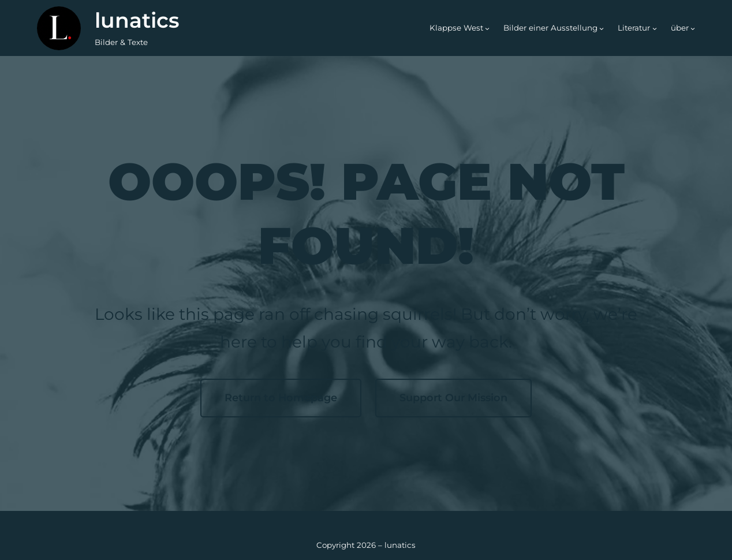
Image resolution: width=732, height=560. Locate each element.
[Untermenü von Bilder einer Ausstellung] (602, 28)
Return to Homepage (281, 397)
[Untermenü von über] (693, 28)
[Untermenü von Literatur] (655, 28)
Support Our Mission (453, 397)
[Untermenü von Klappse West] (487, 28)
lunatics (137, 20)
